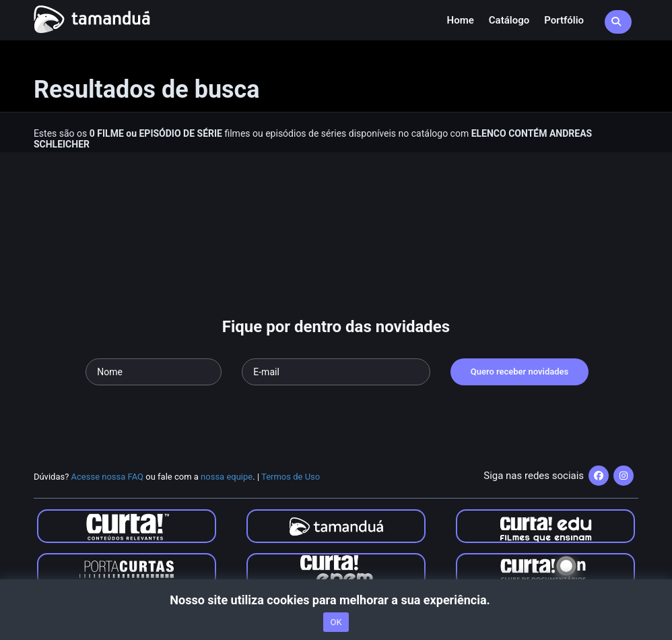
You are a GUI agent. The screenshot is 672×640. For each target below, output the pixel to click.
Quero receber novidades (520, 372)
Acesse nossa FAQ (108, 477)
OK (336, 622)
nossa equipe (227, 477)
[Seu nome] (154, 372)
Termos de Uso (291, 477)
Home (461, 20)
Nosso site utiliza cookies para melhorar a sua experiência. (336, 600)
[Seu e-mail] (336, 372)
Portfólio (564, 20)
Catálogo (509, 20)
